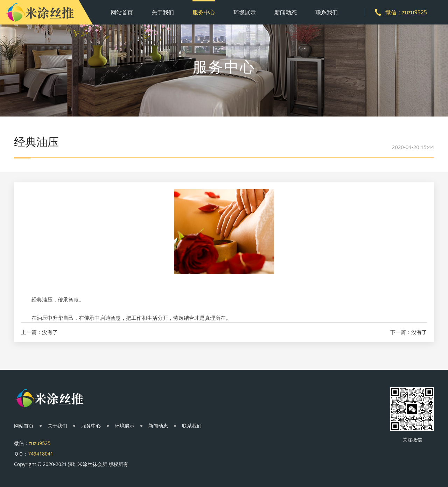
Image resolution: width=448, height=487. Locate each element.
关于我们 (163, 12)
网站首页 (122, 12)
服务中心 (204, 12)
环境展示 (245, 12)
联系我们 (327, 12)
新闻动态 (286, 12)
